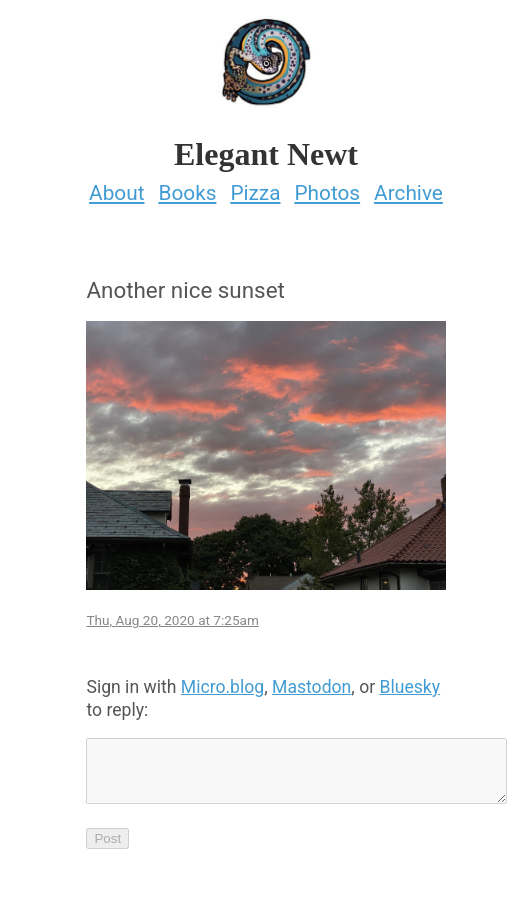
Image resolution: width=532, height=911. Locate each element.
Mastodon (311, 687)
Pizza (255, 193)
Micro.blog (222, 687)
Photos (327, 193)
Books (187, 193)
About (116, 193)
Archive (408, 193)
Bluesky (410, 687)
